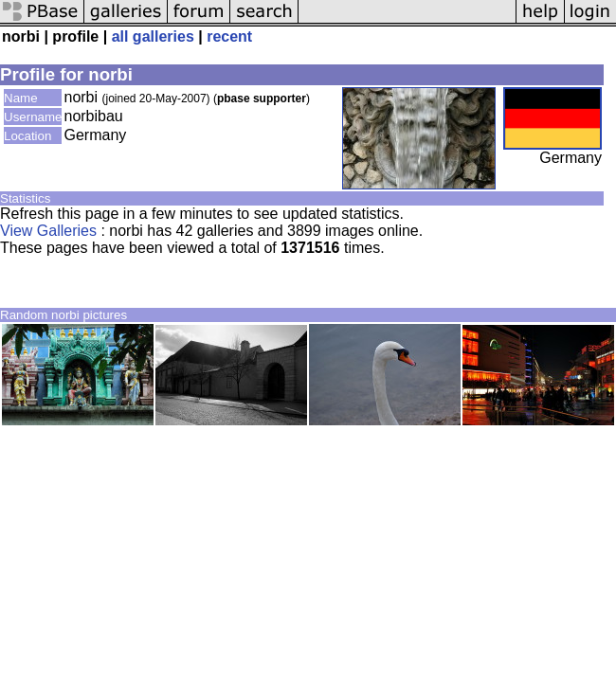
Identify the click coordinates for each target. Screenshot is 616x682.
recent (229, 36)
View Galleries (48, 231)
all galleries (153, 36)
